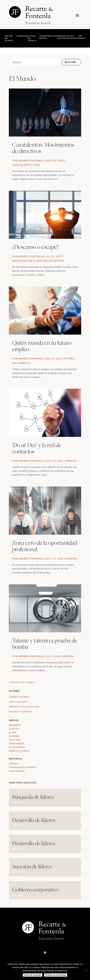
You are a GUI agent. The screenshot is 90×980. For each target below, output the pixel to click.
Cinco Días (15, 740)
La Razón (14, 729)
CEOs (36, 165)
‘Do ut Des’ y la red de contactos (37, 448)
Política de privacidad (56, 975)
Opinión (71, 461)
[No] (86, 970)
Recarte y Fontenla (21, 712)
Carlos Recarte (18, 702)
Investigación (17, 771)
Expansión (15, 725)
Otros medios (17, 744)
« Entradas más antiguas (22, 682)
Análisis (13, 764)
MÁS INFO (18, 802)
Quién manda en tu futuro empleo (42, 346)
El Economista (17, 747)
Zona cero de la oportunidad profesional (44, 546)
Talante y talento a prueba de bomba (45, 643)
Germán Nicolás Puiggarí (24, 707)
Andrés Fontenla (31, 160)
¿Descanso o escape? (35, 247)
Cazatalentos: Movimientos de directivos (43, 148)
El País (13, 733)
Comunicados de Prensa (22, 767)
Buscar (70, 62)
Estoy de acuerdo (33, 975)
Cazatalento (22, 165)
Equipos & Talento (19, 751)
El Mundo (14, 736)
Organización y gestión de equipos (38, 261)
